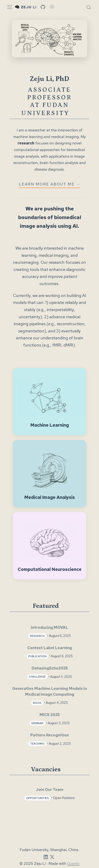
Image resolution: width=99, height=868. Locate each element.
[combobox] (89, 7)
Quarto (73, 863)
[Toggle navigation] (10, 7)
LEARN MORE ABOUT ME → (49, 184)
